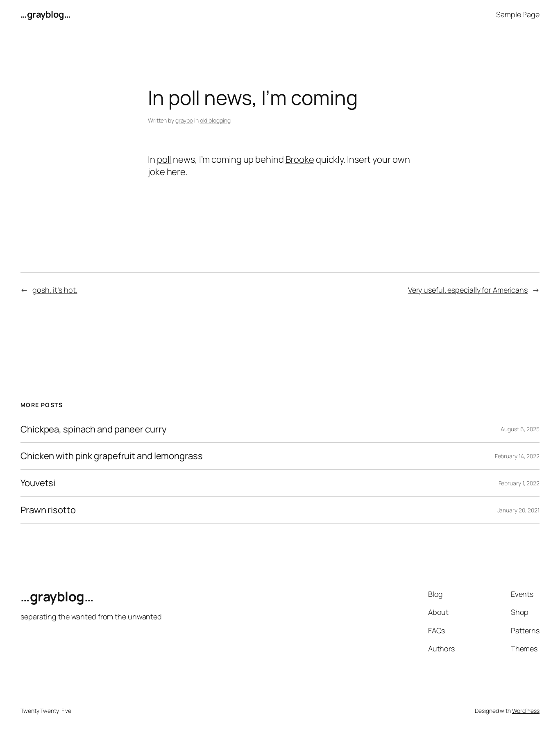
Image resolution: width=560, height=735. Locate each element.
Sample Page (518, 14)
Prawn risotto (48, 510)
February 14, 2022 (517, 456)
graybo (184, 120)
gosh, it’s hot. (55, 290)
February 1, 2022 (519, 483)
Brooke (300, 159)
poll (164, 159)
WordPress (526, 711)
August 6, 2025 (520, 429)
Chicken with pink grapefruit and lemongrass (112, 456)
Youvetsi (38, 483)
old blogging (215, 120)
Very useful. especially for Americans (468, 290)
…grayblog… (45, 14)
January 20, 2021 (518, 510)
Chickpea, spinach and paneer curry (94, 429)
